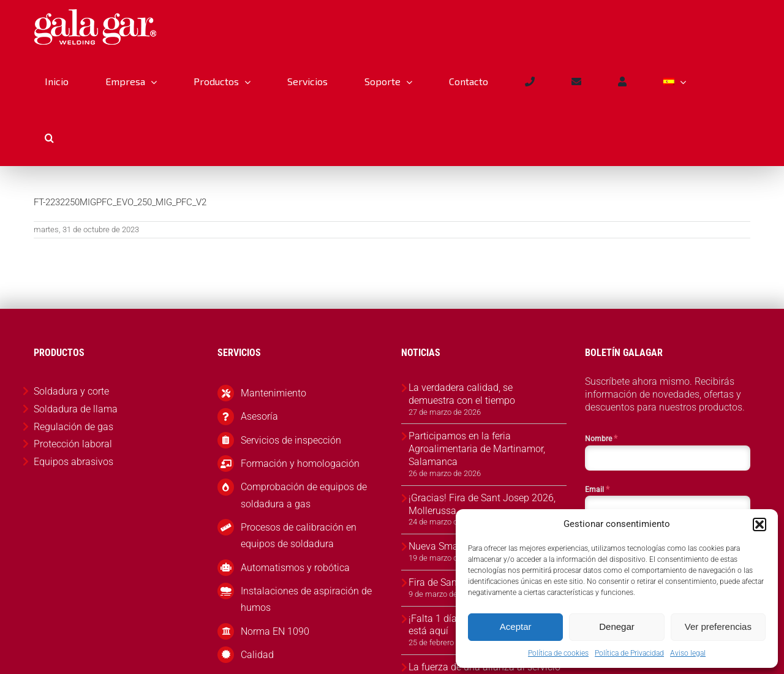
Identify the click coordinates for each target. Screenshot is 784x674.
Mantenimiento (273, 393)
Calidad (257, 655)
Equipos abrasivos (73, 462)
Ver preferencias (718, 627)
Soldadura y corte (71, 391)
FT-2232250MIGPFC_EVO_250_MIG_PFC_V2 (120, 202)
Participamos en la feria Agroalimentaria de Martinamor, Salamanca (477, 449)
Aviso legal (688, 653)
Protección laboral (73, 444)
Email (597, 489)
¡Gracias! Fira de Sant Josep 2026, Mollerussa (482, 504)
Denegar (617, 627)
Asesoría (259, 416)
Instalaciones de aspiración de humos (306, 599)
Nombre (601, 438)
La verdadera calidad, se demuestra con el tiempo (462, 394)
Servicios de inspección (291, 440)
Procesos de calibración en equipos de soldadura (299, 536)
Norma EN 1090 (275, 631)
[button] (759, 524)
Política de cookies (558, 653)
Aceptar (516, 627)
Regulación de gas (73, 427)
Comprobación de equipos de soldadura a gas (304, 495)
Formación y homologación (300, 464)
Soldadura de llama (76, 409)
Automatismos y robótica (295, 568)
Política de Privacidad (629, 653)
